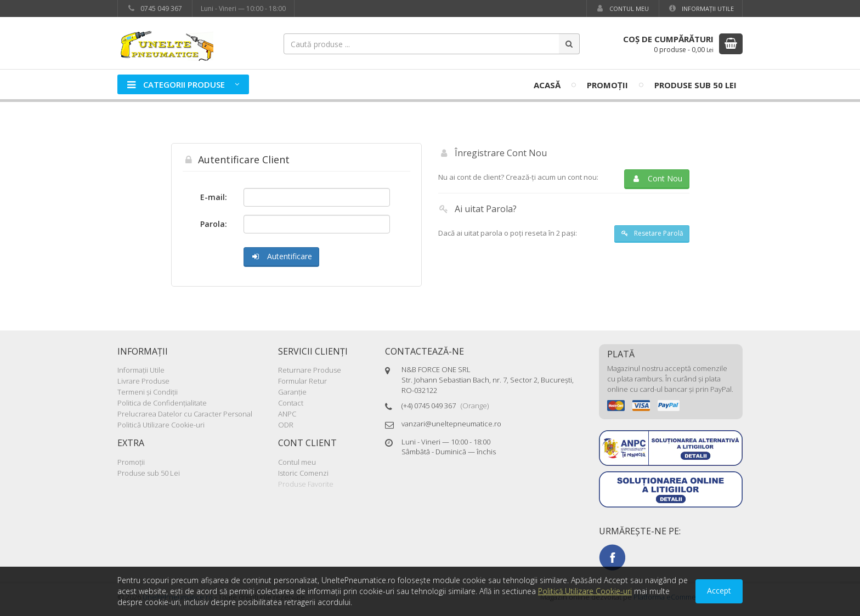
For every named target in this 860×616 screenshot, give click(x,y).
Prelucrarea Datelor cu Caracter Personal (185, 414)
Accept (719, 591)
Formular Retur (302, 381)
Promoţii (607, 85)
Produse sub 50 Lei (695, 85)
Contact (291, 403)
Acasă (547, 85)
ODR (286, 425)
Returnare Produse (310, 370)
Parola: (214, 224)
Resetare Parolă (652, 233)
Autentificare (281, 256)
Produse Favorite (306, 484)
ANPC (287, 414)
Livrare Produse (143, 381)
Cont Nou (657, 178)
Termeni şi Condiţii (148, 392)
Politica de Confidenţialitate (162, 403)
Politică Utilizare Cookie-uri (161, 425)
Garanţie (292, 392)
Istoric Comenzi (303, 473)
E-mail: (214, 197)
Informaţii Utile (701, 8)
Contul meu (622, 8)
